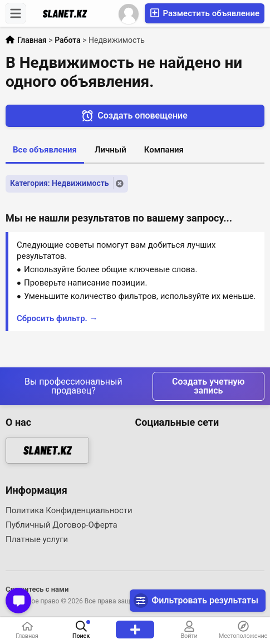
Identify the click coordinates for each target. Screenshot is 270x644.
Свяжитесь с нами (37, 589)
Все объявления (45, 150)
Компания (164, 150)
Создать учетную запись (208, 386)
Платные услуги (37, 539)
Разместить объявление (205, 13)
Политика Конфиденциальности (69, 510)
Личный (111, 150)
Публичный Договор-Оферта (62, 525)
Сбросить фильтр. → (57, 318)
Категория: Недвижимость (60, 183)
